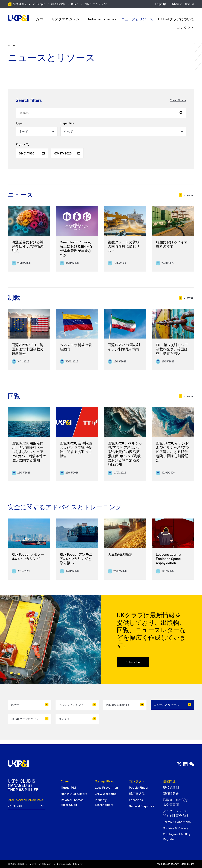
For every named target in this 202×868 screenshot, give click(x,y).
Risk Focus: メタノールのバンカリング (28, 556)
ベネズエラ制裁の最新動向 (76, 347)
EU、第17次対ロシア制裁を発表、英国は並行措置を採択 (172, 349)
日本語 (175, 4)
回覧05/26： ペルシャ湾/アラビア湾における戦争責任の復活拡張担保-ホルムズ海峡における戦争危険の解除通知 (125, 454)
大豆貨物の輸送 (120, 554)
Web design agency (168, 864)
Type (19, 123)
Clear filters (178, 100)
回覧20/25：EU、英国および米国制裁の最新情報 (28, 349)
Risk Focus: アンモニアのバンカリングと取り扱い (76, 559)
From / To (23, 144)
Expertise (67, 123)
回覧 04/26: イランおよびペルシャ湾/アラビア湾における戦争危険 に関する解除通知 (173, 452)
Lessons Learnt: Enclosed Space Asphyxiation (168, 559)
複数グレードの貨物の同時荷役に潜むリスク (124, 246)
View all (189, 195)
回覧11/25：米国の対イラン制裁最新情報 (124, 347)
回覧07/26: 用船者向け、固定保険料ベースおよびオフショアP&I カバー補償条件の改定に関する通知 (29, 452)
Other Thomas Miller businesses (25, 800)
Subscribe (133, 662)
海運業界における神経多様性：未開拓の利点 (28, 246)
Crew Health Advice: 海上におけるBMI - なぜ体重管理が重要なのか (76, 248)
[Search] (190, 4)
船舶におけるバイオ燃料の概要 (172, 244)
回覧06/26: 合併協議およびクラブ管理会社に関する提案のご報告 (76, 449)
